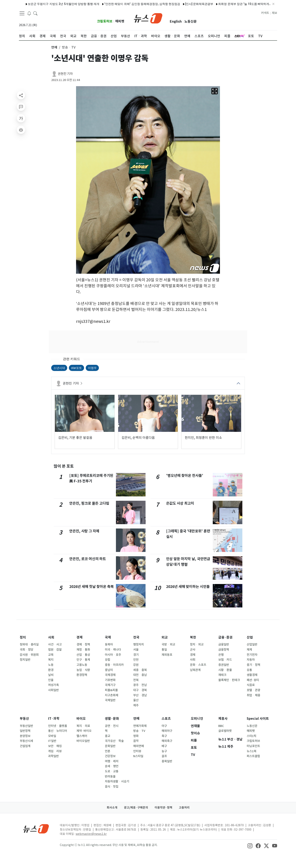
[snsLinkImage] (250, 845)
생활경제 (252, 675)
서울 (136, 650)
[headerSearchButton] (35, 13)
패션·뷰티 (253, 680)
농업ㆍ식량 (83, 670)
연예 (136, 719)
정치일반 (25, 660)
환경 (51, 670)
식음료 (251, 685)
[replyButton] (21, 107)
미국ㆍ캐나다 (113, 650)
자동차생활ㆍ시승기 (117, 781)
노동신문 (191, 21)
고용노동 (82, 665)
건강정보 (110, 756)
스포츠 (166, 719)
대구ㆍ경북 (140, 690)
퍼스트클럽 (253, 756)
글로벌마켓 (225, 731)
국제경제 (110, 675)
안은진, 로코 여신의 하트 (88, 559)
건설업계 (25, 746)
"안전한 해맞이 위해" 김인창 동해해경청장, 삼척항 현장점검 (134, 4)
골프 (164, 756)
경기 (136, 655)
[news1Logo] (36, 829)
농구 (164, 751)
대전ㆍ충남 (140, 675)
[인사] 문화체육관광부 (191, 4)
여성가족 (53, 685)
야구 (164, 726)
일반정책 (25, 731)
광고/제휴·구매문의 (136, 808)
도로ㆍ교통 (112, 771)
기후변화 (110, 680)
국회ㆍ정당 (27, 650)
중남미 (109, 670)
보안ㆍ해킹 (55, 746)
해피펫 (120, 21)
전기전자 (252, 655)
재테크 (222, 675)
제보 (274, 13)
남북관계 (195, 670)
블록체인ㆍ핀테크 (229, 680)
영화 (136, 736)
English (176, 21)
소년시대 (59, 368)
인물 (51, 680)
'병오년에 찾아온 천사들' (185, 476)
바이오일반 (83, 741)
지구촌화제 (112, 695)
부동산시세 (26, 741)
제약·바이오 (84, 731)
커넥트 (265, 13)
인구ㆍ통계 (83, 660)
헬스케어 (82, 736)
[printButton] (21, 130)
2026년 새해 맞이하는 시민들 (188, 587)
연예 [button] (54, 47)
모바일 (52, 736)
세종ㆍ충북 (140, 670)
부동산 (24, 719)
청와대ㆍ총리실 (29, 644)
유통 (249, 670)
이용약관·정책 (163, 808)
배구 (164, 746)
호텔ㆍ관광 (253, 690)
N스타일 (138, 756)
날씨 (51, 675)
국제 (108, 637)
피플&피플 (111, 690)
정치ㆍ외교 (197, 644)
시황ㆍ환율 (225, 670)
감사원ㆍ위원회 (29, 655)
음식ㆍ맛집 (112, 787)
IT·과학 (54, 719)
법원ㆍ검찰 (55, 650)
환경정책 (82, 675)
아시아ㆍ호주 (113, 655)
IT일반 (52, 741)
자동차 (251, 660)
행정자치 (139, 644)
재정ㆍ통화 (83, 650)
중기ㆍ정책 (253, 665)
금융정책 (224, 650)
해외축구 (167, 741)
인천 (136, 660)
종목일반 (167, 761)
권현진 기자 (65, 74)
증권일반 (224, 665)
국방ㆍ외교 (168, 644)
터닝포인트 (253, 746)
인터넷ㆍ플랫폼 (58, 726)
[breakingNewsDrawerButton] (29, 13)
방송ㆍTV (139, 731)
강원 (136, 665)
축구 (164, 736)
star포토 (76, 368)
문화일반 (110, 746)
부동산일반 (26, 726)
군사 (193, 650)
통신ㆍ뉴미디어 (58, 731)
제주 (136, 705)
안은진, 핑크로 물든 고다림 (89, 503)
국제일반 (110, 700)
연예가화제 (140, 726)
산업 (250, 637)
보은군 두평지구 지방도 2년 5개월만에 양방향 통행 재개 (55, 4)
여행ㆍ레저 (112, 761)
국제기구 (110, 685)
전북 (136, 680)
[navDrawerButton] (22, 13)
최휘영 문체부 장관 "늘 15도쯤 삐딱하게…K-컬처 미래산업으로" (250, 4)
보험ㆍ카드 (225, 660)
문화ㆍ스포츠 (198, 665)
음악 (136, 741)
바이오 (81, 719)
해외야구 (167, 731)
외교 (165, 637)
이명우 (92, 368)
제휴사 (223, 719)
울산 (136, 700)
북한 (193, 637)
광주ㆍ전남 (140, 685)
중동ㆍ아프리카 (114, 665)
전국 (136, 637)
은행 (221, 655)
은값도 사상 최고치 (180, 503)
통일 (164, 650)
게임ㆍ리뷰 (55, 751)
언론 (108, 751)
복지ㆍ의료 (83, 726)
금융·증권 (225, 637)
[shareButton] (21, 95)
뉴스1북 (251, 751)
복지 (51, 660)
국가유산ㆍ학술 (114, 741)
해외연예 (139, 746)
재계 (249, 650)
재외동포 (167, 655)
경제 (80, 637)
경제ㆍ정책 (83, 644)
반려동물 (110, 776)
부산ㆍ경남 (140, 695)
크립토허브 (105, 21)
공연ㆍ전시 (112, 726)
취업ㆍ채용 (253, 695)
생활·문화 (112, 719)
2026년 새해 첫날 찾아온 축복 (91, 587)
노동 (51, 665)
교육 (51, 655)
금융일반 (224, 644)
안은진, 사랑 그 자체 (84, 531)
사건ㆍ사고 (55, 644)
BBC (221, 726)
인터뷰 (137, 751)
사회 (51, 637)
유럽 (108, 660)
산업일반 (252, 644)
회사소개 (112, 808)
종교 (108, 736)
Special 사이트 (258, 719)
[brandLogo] (148, 18)
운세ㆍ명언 (112, 766)
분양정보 (25, 736)
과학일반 (53, 756)
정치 (23, 637)
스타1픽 (251, 736)
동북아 (109, 644)
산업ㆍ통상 (83, 655)
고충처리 (184, 808)
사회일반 (53, 690)
